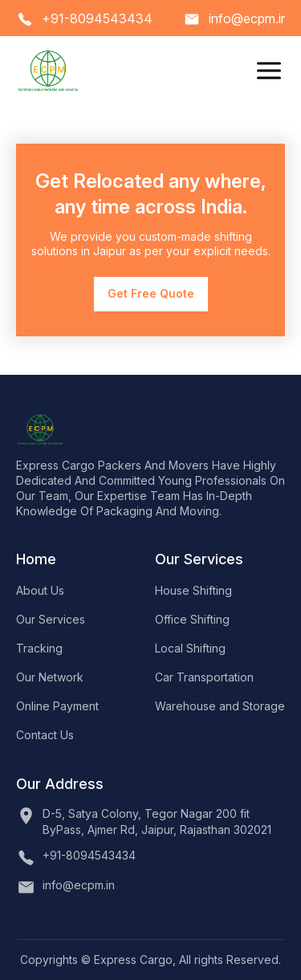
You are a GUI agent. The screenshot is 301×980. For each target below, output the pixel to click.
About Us (40, 590)
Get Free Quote (151, 293)
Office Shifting (192, 619)
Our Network (50, 677)
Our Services (51, 619)
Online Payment (57, 706)
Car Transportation (204, 677)
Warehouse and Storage (220, 706)
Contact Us (45, 735)
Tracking (39, 648)
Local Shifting (190, 648)
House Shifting (193, 590)
